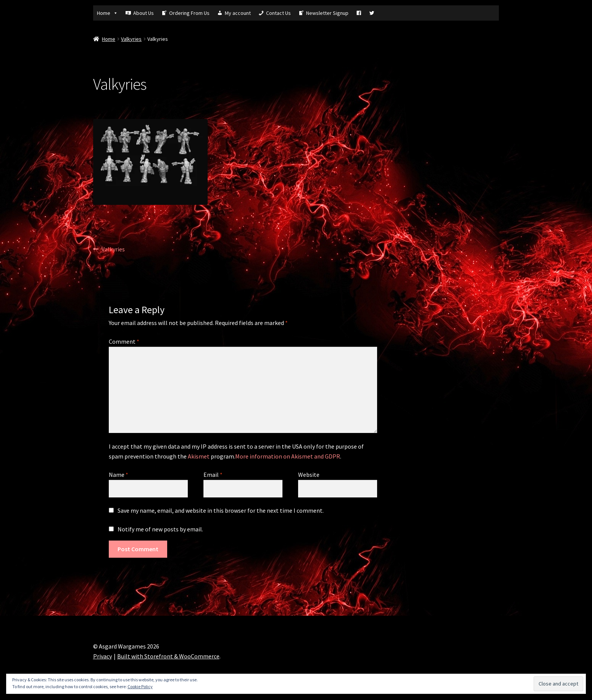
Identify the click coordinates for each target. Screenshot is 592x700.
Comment (124, 341)
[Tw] (372, 13)
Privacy (102, 656)
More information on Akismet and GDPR (288, 456)
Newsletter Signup (327, 13)
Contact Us (278, 13)
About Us (144, 13)
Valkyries (131, 39)
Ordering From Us (189, 13)
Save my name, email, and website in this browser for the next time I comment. (221, 510)
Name (119, 475)
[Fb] (359, 13)
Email (213, 475)
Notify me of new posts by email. (160, 529)
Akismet (199, 456)
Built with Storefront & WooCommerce (168, 656)
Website (309, 475)
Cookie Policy (140, 686)
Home (107, 13)
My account (238, 13)
